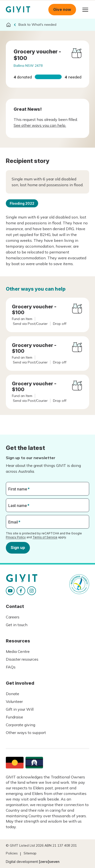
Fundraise (14, 717)
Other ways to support (26, 733)
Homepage (18, 10)
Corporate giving (21, 725)
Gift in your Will (20, 709)
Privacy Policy (16, 537)
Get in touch (17, 625)
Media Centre (18, 651)
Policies (12, 853)
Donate (13, 694)
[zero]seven (49, 862)
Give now (62, 9)
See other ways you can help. (40, 125)
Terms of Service (45, 537)
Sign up (18, 548)
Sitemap (30, 853)
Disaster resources (22, 659)
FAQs (11, 667)
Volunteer (14, 701)
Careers (13, 617)
